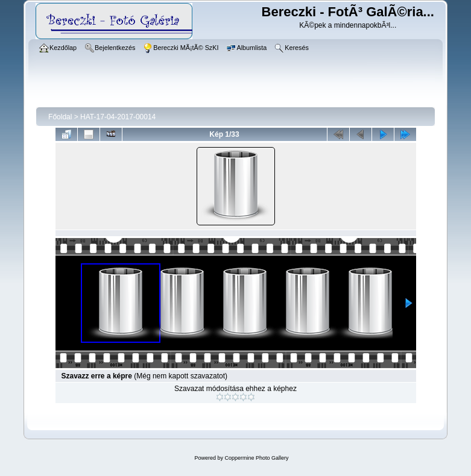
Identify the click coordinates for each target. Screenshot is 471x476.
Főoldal (60, 117)
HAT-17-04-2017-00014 (118, 117)
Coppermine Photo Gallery (256, 458)
